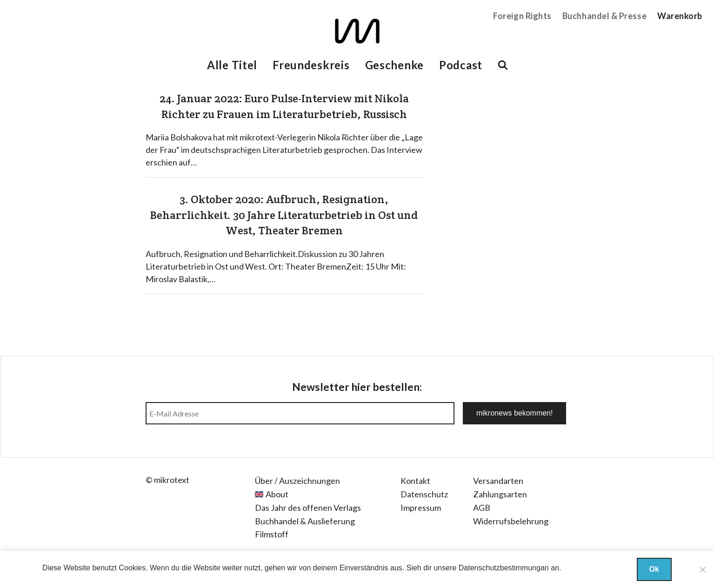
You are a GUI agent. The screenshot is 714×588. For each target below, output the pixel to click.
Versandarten (498, 481)
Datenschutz (424, 494)
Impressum (421, 508)
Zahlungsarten (500, 494)
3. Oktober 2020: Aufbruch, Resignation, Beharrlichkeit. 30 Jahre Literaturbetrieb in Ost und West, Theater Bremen (284, 215)
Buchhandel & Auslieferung (305, 521)
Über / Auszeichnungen (297, 481)
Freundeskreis (311, 65)
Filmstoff (272, 534)
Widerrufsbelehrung (511, 521)
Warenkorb (680, 16)
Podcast (461, 65)
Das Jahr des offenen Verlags (308, 508)
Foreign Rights (522, 16)
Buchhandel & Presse (604, 16)
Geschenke (394, 65)
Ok (654, 569)
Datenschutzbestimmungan (504, 568)
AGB (482, 508)
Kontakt (415, 481)
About (277, 494)
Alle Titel (232, 65)
